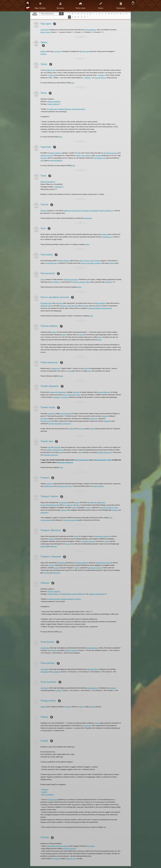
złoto (42, 160)
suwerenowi (58, 51)
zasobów (82, 282)
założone (105, 234)
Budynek (43, 211)
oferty (64, 335)
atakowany (44, 512)
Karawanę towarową (82, 460)
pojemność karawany (88, 541)
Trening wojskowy (53, 104)
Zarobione (56, 397)
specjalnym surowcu (110, 153)
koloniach (85, 211)
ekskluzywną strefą (47, 155)
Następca (51, 75)
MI (78, 153)
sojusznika (57, 447)
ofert (100, 337)
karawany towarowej (95, 568)
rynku (81, 335)
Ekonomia (60, 6)
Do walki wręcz (52, 109)
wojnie (70, 371)
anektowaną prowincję (71, 279)
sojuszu (97, 723)
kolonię (87, 261)
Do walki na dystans (54, 599)
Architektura (58, 187)
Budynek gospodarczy (48, 182)
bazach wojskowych (106, 211)
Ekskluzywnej (49, 486)
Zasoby (44, 792)
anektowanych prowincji (64, 486)
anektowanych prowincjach (73, 211)
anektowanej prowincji (102, 536)
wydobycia (75, 282)
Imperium (63, 306)
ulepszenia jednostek (81, 563)
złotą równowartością (70, 520)
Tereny (92, 261)
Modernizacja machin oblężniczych (74, 594)
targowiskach (94, 211)
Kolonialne (44, 303)
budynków (91, 502)
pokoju (103, 78)
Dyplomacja (121, 6)
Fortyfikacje (56, 859)
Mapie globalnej (64, 261)
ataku (87, 282)
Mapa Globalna (40, 6)
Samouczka (88, 218)
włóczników (45, 672)
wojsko (71, 429)
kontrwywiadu (45, 32)
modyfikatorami (51, 263)
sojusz (89, 371)
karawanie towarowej (51, 455)
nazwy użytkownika (69, 395)
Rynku (54, 332)
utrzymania (44, 418)
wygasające (65, 397)
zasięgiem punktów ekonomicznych (100, 308)
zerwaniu (97, 78)
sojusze (86, 368)
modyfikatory (56, 282)
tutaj (73, 83)
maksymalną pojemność (54, 846)
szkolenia (54, 650)
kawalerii (75, 650)
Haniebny (87, 78)
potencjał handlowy (56, 160)
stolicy (78, 505)
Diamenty (45, 789)
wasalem (98, 155)
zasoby (77, 502)
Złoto (80, 452)
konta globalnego (104, 392)
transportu (64, 510)
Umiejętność (45, 30)
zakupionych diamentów (58, 392)
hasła (78, 395)
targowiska (59, 303)
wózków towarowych (105, 452)
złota (49, 447)
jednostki (105, 416)
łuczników (58, 690)
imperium (44, 158)
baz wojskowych (65, 424)
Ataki (69, 306)
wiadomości (87, 725)
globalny (111, 263)
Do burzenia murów (79, 109)
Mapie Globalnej (55, 153)
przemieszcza (63, 502)
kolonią (78, 155)
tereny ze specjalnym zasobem (91, 263)
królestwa (76, 392)
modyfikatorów (107, 237)
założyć (82, 261)
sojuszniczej (55, 368)
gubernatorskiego (90, 30)
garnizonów (94, 418)
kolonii (97, 261)
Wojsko (100, 6)
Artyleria (78, 599)
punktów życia (71, 859)
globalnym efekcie (47, 306)
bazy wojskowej (68, 505)
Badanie (43, 51)
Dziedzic (101, 75)
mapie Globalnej (98, 486)
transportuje (61, 563)
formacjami (85, 51)
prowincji (63, 413)
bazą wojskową (86, 155)
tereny (50, 303)
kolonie (76, 306)
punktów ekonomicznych (55, 450)
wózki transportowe (100, 460)
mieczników (56, 672)
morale (67, 707)
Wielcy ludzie (80, 6)
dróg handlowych (99, 158)
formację (43, 54)
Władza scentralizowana (97, 594)
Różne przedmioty (47, 794)
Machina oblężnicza (65, 109)
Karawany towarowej (65, 462)
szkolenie (52, 539)
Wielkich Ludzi (50, 70)
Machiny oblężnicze (54, 101)
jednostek (109, 282)
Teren (42, 279)
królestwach (52, 799)
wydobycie (66, 848)
